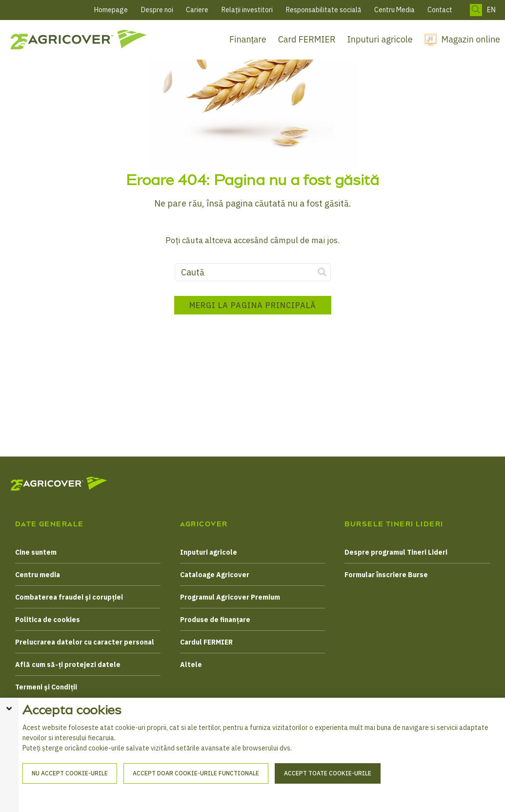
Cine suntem (36, 552)
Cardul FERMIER (206, 642)
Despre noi (157, 10)
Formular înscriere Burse (386, 575)
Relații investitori (247, 10)
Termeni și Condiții (46, 687)
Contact (440, 10)
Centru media (38, 575)
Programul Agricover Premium (230, 597)
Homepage (111, 10)
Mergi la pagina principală (253, 310)
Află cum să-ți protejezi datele (68, 665)
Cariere (197, 10)
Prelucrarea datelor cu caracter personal (85, 642)
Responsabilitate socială (323, 10)
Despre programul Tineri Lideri (396, 552)
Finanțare (248, 39)
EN (491, 10)
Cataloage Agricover (215, 575)
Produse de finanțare (215, 620)
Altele (191, 665)
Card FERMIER (307, 39)
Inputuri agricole (380, 39)
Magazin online (471, 39)
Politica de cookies (48, 620)
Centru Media (394, 10)
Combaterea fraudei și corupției (69, 597)
